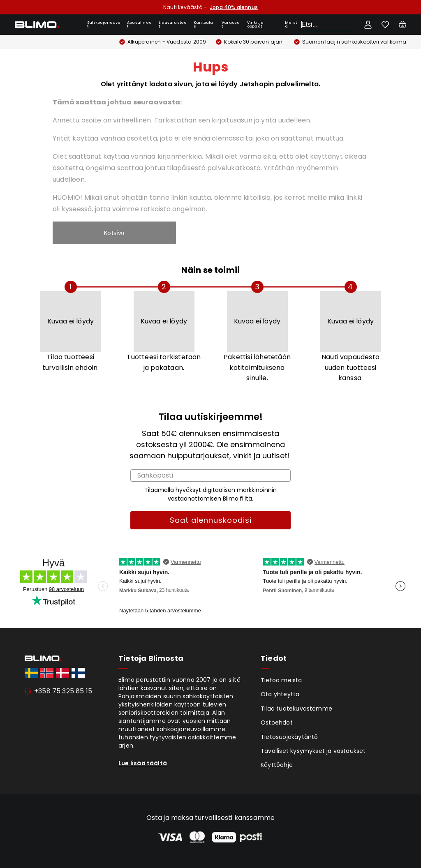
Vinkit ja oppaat (256, 24)
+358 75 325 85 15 (63, 691)
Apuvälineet (139, 24)
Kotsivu (114, 233)
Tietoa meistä (281, 680)
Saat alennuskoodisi (211, 520)
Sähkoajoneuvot (104, 24)
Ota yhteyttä (280, 694)
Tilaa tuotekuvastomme (296, 709)
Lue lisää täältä (143, 763)
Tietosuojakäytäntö (289, 737)
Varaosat (231, 24)
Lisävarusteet (173, 24)
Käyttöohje (277, 765)
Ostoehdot (277, 723)
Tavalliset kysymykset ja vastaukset (313, 751)
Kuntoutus (204, 24)
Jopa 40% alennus (234, 7)
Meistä (291, 24)
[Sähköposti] (210, 476)
